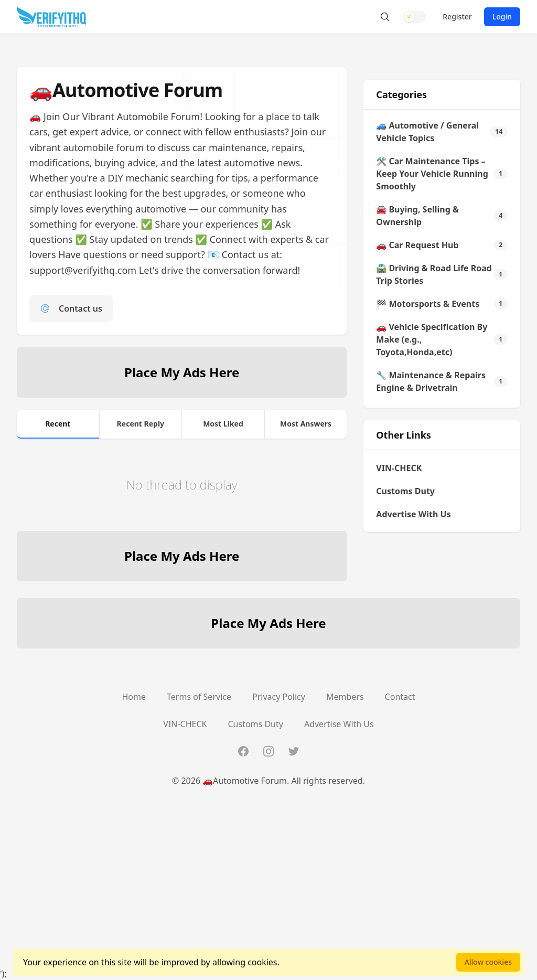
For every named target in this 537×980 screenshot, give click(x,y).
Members (345, 697)
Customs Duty (405, 491)
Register (457, 17)
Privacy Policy (279, 697)
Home (134, 697)
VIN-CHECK (399, 468)
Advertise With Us (413, 514)
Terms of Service (199, 697)
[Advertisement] (268, 894)
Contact (400, 697)
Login (502, 17)
